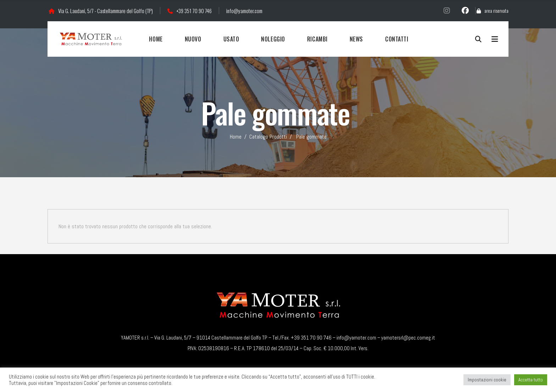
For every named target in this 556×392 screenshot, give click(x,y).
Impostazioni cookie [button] (487, 380)
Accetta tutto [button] (531, 380)
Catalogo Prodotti (268, 137)
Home (236, 137)
